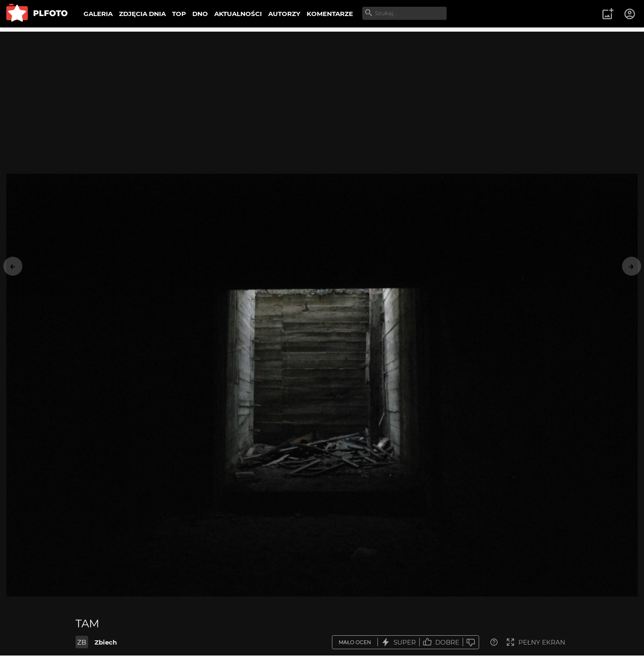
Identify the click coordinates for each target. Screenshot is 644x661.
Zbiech (106, 642)
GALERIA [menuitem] (98, 14)
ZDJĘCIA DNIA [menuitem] (142, 14)
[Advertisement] (322, 91)
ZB (82, 642)
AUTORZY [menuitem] (284, 14)
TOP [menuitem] (179, 14)
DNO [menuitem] (200, 14)
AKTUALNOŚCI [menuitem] (238, 14)
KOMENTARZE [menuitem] (330, 14)
